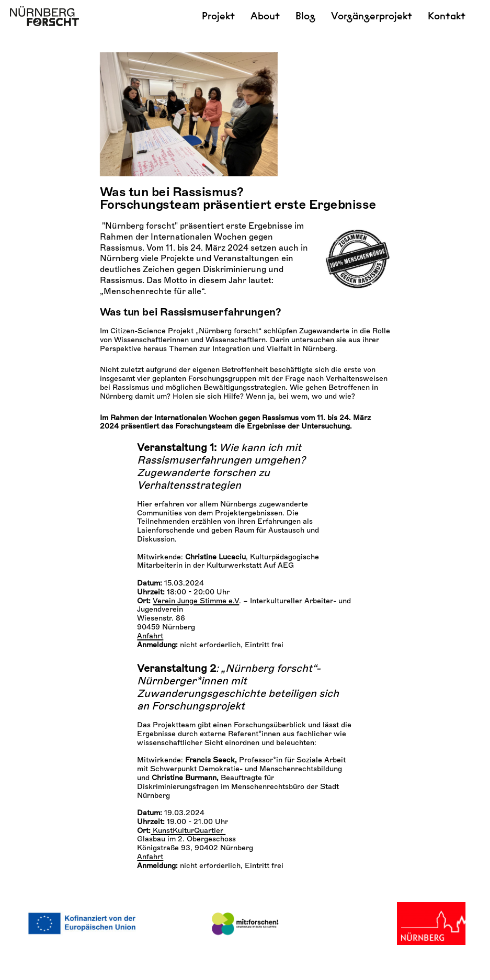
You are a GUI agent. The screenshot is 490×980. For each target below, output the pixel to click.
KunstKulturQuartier (188, 858)
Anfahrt (150, 664)
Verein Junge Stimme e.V (196, 629)
